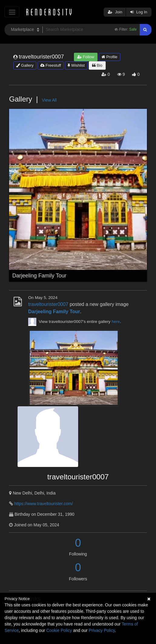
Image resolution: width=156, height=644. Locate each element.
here (116, 322)
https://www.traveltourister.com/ (44, 504)
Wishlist (76, 65)
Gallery (25, 65)
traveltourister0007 (48, 304)
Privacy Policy (102, 630)
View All (49, 100)
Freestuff (51, 65)
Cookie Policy (59, 630)
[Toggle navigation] (12, 12)
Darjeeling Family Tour (40, 276)
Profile (109, 57)
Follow (86, 57)
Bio (97, 65)
